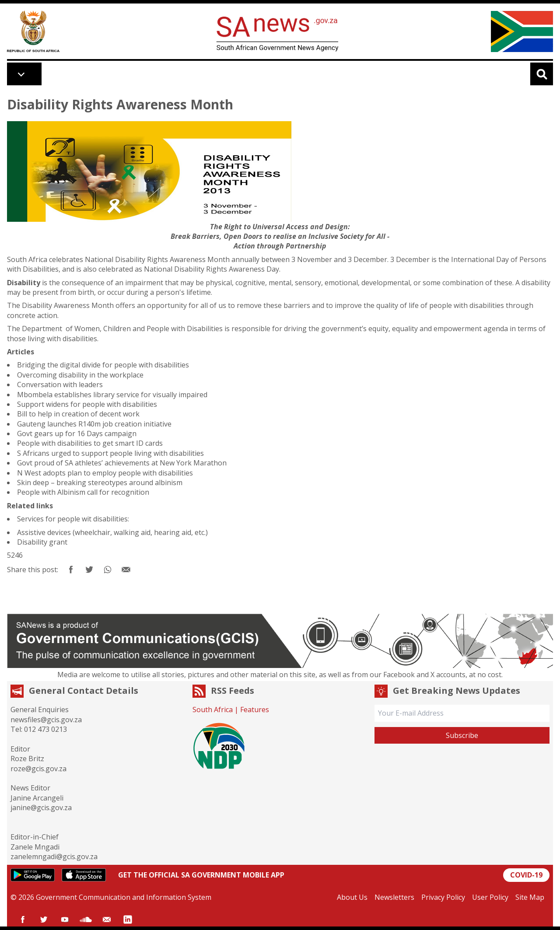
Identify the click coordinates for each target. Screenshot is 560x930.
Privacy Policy (443, 897)
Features (255, 710)
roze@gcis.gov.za (38, 769)
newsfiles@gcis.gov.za (46, 720)
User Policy (490, 897)
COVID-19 (526, 875)
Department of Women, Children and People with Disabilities (122, 329)
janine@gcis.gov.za (41, 808)
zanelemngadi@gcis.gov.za (54, 857)
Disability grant (42, 542)
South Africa (213, 710)
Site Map (530, 897)
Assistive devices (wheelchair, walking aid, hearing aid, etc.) (112, 532)
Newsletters (394, 897)
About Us (352, 897)
